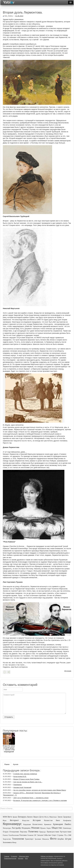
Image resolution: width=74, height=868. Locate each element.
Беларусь (22, 817)
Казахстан (48, 820)
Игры (5, 821)
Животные (53, 817)
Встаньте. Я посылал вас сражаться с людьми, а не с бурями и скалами (40, 800)
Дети (41, 817)
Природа (42, 832)
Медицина (26, 828)
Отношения (14, 832)
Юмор (14, 843)
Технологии (18, 839)
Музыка (43, 828)
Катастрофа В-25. (20, 776)
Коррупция (27, 824)
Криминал (48, 824)
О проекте (14, 856)
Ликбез (68, 824)
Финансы (46, 839)
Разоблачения (14, 835)
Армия (15, 817)
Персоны (24, 832)
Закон (60, 817)
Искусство (26, 821)
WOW (5, 817)
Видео (36, 817)
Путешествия (66, 832)
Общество (57, 828)
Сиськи (40, 835)
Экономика (7, 842)
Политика (33, 832)
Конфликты (67, 821)
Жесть (47, 817)
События (47, 835)
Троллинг (38, 839)
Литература (7, 828)
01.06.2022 (19, 16)
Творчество (7, 839)
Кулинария (58, 824)
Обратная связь (24, 856)
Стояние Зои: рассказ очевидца (25, 774)
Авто (10, 817)
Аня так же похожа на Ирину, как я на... (28, 782)
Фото (53, 839)
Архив (16, 764)
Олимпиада (67, 828)
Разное (5, 835)
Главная (7, 856)
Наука (49, 828)
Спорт (54, 835)
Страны (60, 835)
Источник (68, 671)
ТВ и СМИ (68, 835)
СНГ (35, 835)
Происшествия (53, 832)
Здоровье (67, 817)
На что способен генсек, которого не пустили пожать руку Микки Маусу (40, 790)
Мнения (35, 828)
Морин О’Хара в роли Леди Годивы (26, 779)
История (37, 820)
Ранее (7, 764)
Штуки (68, 839)
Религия (30, 835)
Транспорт (29, 839)
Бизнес (30, 817)
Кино (58, 820)
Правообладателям (10, 858)
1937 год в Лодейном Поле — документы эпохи (31, 798)
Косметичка (37, 824)
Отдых (6, 832)
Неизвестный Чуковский (22, 787)
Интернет (14, 820)
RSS (26, 858)
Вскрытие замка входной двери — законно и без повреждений (9, 743)
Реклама (23, 835)
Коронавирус (12, 824)
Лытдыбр (16, 828)
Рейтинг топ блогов (47, 856)
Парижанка (17, 785)
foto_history (8, 16)
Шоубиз (61, 839)
